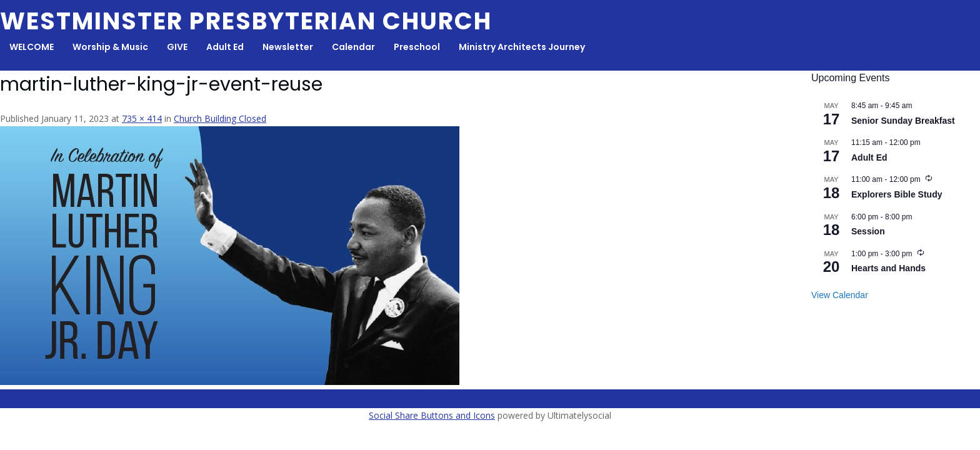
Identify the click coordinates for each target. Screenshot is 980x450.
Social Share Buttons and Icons (432, 415)
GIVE (177, 47)
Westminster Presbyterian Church (246, 21)
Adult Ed (225, 47)
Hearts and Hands (888, 268)
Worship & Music (110, 47)
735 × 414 (142, 118)
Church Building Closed (220, 118)
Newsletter (288, 47)
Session (868, 231)
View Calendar (840, 295)
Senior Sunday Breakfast (903, 121)
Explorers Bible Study (897, 194)
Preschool (417, 47)
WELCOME (32, 47)
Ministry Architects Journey (522, 47)
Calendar (353, 47)
